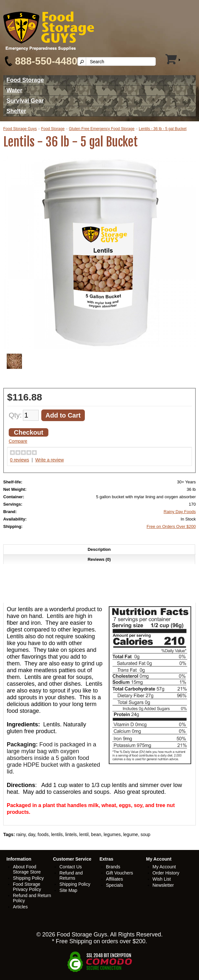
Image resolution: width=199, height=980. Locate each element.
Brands (113, 867)
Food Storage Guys (20, 129)
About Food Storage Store (27, 869)
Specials (115, 885)
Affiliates (115, 879)
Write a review (49, 460)
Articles (20, 907)
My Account (164, 867)
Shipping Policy (28, 878)
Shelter (16, 111)
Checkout (29, 432)
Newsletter (163, 885)
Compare (18, 441)
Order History (166, 873)
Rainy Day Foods (180, 512)
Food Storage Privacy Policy (27, 887)
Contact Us (70, 867)
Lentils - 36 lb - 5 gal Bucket (163, 129)
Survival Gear (25, 101)
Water (14, 90)
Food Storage (25, 80)
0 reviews (20, 460)
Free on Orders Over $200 (171, 526)
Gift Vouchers (120, 873)
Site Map (68, 890)
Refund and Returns (71, 875)
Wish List (162, 879)
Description (99, 549)
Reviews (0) (99, 559)
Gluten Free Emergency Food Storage (101, 129)
